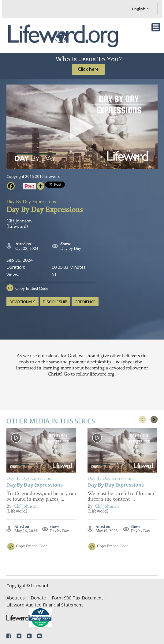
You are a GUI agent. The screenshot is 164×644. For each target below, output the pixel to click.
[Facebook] (11, 186)
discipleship (55, 302)
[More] (41, 186)
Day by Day (71, 248)
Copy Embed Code (32, 288)
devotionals (22, 302)
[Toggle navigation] (156, 27)
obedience (85, 302)
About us (16, 598)
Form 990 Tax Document (77, 598)
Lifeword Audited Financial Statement (45, 605)
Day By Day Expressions (35, 485)
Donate (38, 598)
